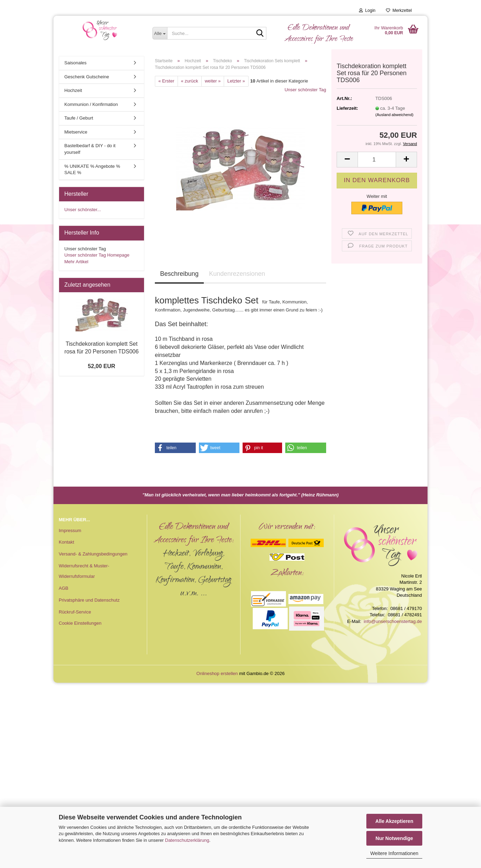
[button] (347, 160)
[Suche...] (160, 33)
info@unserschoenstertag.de (393, 621)
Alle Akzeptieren (394, 821)
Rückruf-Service (75, 612)
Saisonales (76, 63)
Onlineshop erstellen (217, 673)
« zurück (190, 81)
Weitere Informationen (394, 853)
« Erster (166, 81)
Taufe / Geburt (79, 118)
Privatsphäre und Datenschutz (89, 600)
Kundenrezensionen (237, 274)
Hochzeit (73, 90)
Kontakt (66, 542)
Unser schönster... (83, 210)
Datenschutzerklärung (187, 840)
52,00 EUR (101, 366)
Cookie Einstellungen (80, 623)
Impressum (70, 530)
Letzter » (236, 81)
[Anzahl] (377, 160)
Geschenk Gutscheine (87, 77)
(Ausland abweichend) (394, 115)
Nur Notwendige (394, 838)
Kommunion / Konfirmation (91, 104)
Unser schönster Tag (305, 90)
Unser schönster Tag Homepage (97, 255)
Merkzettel (399, 10)
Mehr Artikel (76, 262)
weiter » (213, 81)
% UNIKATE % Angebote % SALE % (92, 170)
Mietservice (76, 132)
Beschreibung (179, 274)
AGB (63, 588)
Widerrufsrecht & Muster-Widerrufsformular (84, 571)
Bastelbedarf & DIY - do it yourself (90, 149)
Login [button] (367, 10)
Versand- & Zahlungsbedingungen (93, 554)
